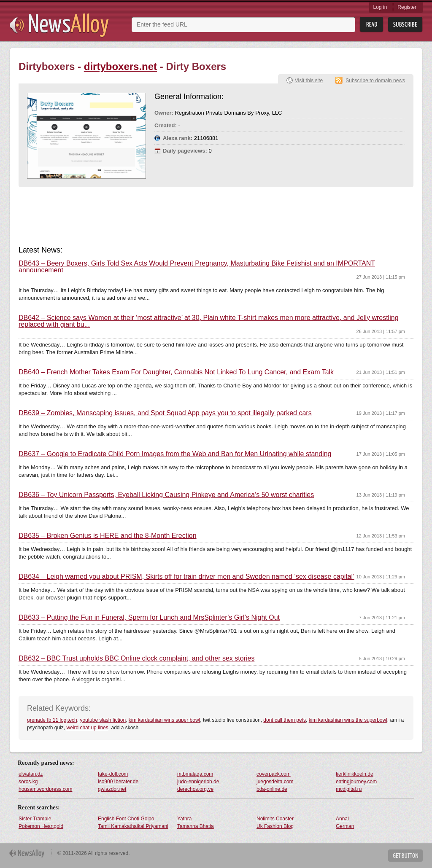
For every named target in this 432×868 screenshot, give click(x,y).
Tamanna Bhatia (196, 826)
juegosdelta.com (275, 782)
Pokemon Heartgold (41, 826)
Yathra (184, 819)
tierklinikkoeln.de (355, 774)
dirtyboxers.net (120, 66)
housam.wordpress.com (45, 789)
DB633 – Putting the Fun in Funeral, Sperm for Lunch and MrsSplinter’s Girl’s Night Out (149, 618)
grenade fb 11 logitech (52, 720)
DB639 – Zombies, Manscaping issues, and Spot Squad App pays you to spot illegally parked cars (165, 413)
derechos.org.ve (195, 789)
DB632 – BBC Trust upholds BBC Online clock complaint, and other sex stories (136, 658)
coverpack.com (274, 774)
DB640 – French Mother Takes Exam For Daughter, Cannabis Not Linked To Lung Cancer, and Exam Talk (176, 372)
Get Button (405, 856)
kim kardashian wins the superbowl (348, 720)
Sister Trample (35, 819)
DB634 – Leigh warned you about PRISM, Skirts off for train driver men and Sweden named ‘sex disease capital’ (186, 577)
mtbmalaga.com (195, 774)
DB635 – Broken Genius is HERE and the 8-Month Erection (108, 536)
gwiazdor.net (112, 789)
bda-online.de (272, 789)
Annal (342, 819)
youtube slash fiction (103, 720)
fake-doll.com (113, 774)
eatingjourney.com (356, 782)
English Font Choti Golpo (126, 819)
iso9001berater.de (118, 782)
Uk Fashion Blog (275, 826)
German (345, 826)
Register (407, 7)
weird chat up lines (87, 728)
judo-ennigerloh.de (198, 782)
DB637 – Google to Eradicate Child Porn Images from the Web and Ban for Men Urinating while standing (175, 454)
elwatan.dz (31, 774)
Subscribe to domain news (375, 81)
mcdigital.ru (349, 789)
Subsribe (405, 25)
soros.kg (28, 782)
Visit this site (309, 81)
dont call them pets (285, 720)
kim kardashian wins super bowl (164, 720)
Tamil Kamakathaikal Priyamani (133, 826)
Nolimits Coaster (275, 819)
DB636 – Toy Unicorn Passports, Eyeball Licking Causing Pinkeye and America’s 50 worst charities (166, 495)
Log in (380, 7)
